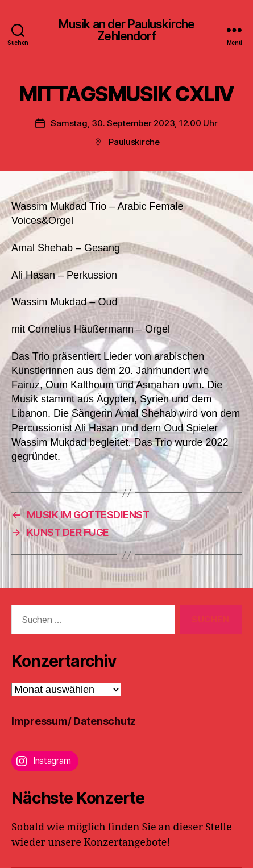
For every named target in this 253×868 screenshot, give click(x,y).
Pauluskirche (134, 142)
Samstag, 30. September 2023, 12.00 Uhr (134, 123)
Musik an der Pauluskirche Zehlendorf (126, 30)
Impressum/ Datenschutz (74, 721)
